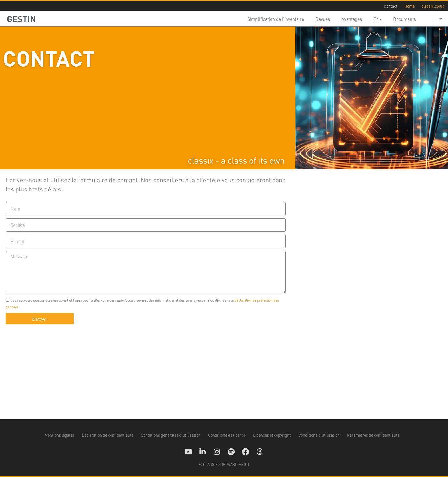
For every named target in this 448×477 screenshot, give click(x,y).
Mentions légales (59, 435)
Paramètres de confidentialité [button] (373, 435)
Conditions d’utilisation (319, 435)
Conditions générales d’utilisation (171, 435)
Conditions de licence (227, 435)
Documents (405, 19)
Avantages (352, 19)
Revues (323, 19)
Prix (378, 19)
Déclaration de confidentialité (108, 435)
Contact (391, 6)
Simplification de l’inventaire (276, 19)
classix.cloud (433, 6)
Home (409, 6)
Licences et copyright (272, 435)
